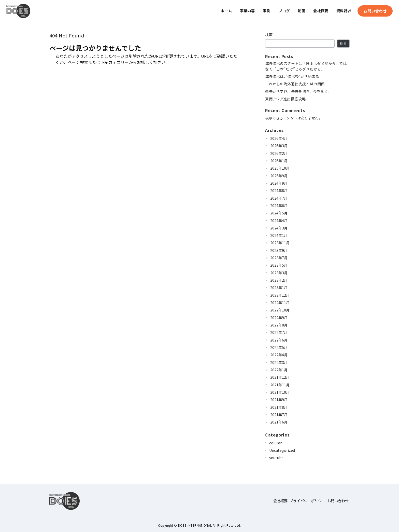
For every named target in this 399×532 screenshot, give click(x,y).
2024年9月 (279, 183)
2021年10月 (280, 392)
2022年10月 (280, 310)
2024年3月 (279, 228)
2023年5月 (279, 265)
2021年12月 (280, 377)
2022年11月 (280, 303)
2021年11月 (280, 385)
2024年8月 (279, 190)
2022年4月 (279, 355)
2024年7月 (279, 198)
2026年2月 (279, 153)
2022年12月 (280, 295)
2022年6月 (279, 340)
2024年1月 (279, 235)
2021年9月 (279, 400)
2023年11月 (280, 243)
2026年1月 (279, 161)
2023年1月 (279, 288)
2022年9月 (279, 318)
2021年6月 (279, 422)
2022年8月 (279, 325)
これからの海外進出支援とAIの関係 (295, 84)
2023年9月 (279, 250)
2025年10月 (280, 168)
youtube (276, 458)
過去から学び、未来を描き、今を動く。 (298, 91)
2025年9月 (279, 176)
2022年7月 (279, 332)
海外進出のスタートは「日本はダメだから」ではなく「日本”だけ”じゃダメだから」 (306, 66)
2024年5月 (279, 213)
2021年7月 (279, 415)
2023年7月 (279, 258)
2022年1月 (279, 370)
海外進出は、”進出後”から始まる (292, 76)
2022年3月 (279, 362)
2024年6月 (279, 206)
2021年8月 (279, 407)
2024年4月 (279, 221)
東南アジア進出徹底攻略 (285, 99)
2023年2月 (279, 280)
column (276, 443)
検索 (269, 35)
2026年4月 (279, 138)
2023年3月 (279, 273)
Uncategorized (282, 450)
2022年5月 (279, 347)
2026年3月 (279, 146)
